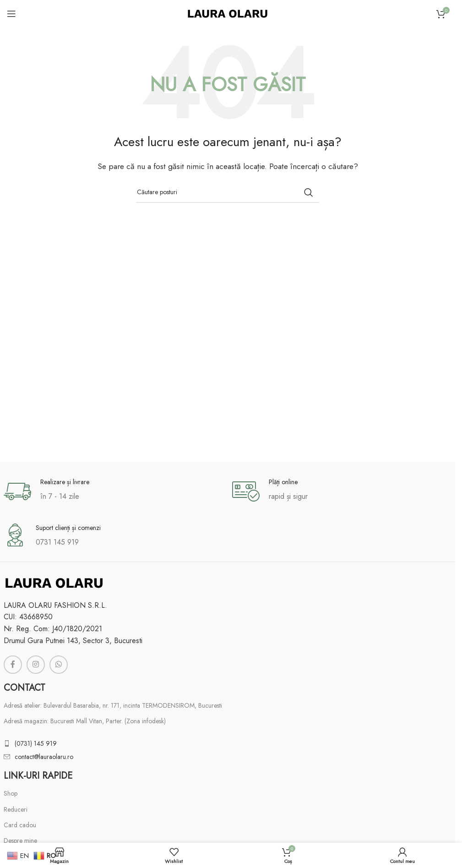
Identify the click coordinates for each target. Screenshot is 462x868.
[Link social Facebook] (13, 665)
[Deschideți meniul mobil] (11, 14)
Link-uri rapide (38, 776)
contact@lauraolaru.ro (44, 757)
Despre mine (20, 841)
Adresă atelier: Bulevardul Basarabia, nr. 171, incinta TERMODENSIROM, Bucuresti (113, 705)
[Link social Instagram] (36, 665)
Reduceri (16, 809)
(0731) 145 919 (36, 743)
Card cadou (20, 825)
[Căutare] (228, 192)
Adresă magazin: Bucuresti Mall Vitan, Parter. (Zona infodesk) (85, 721)
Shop (11, 793)
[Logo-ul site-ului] (228, 13)
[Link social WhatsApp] (59, 665)
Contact (24, 688)
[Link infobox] (113, 491)
